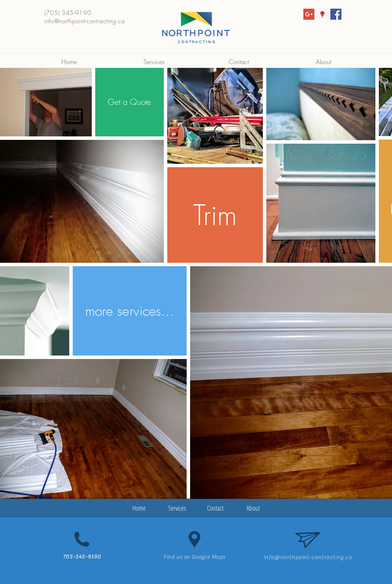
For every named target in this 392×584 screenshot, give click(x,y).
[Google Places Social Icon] (322, 14)
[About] (253, 508)
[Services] (177, 508)
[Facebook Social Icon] (336, 14)
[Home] (139, 508)
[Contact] (215, 508)
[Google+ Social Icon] (309, 14)
